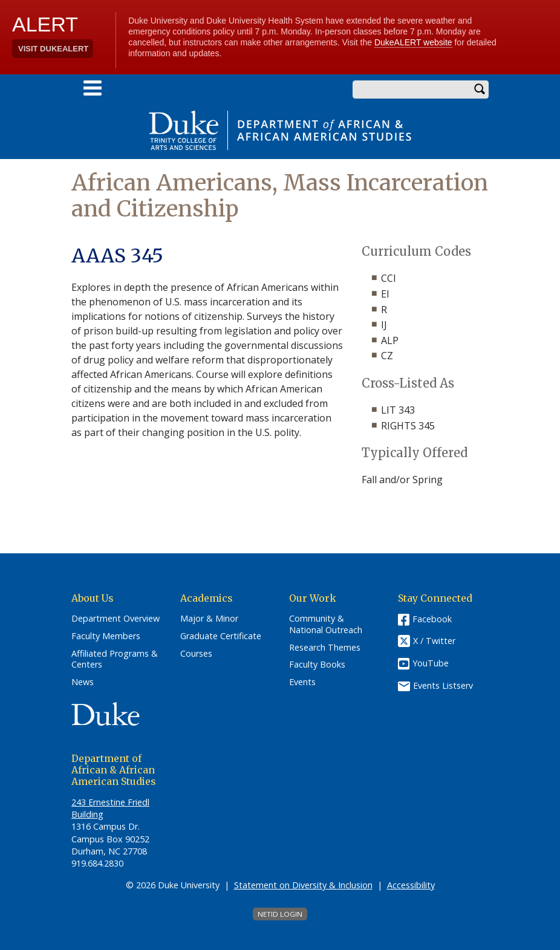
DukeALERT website (413, 42)
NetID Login (280, 914)
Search (480, 89)
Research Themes (325, 648)
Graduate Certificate (221, 636)
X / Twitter (434, 641)
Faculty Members (106, 636)
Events (302, 682)
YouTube (431, 663)
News (83, 682)
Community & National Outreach (326, 624)
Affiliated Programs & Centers (115, 659)
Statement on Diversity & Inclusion (303, 885)
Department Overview (116, 619)
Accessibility (411, 885)
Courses (196, 654)
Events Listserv (443, 685)
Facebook (432, 619)
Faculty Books (317, 665)
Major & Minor (209, 619)
